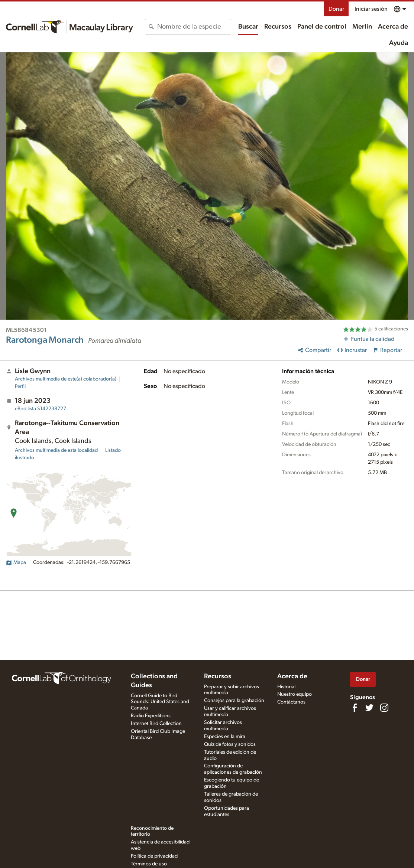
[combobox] (194, 27)
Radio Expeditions (151, 716)
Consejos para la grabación (234, 701)
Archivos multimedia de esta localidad (56, 450)
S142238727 (41, 409)
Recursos (278, 27)
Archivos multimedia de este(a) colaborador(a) (66, 379)
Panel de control (322, 27)
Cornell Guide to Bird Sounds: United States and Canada (160, 702)
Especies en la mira (225, 737)
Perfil (20, 386)
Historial (286, 687)
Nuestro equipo (295, 694)
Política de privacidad (154, 856)
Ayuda (399, 43)
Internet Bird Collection (156, 724)
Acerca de (393, 27)
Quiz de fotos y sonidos (230, 744)
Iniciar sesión (371, 9)
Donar (336, 9)
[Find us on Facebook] (355, 708)
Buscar (248, 27)
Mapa (16, 562)
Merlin (362, 27)
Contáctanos (291, 702)
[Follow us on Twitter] (369, 708)
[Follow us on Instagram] (384, 708)
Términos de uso (149, 864)
